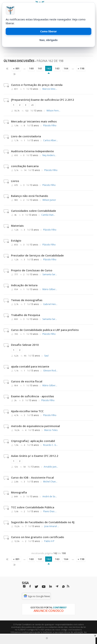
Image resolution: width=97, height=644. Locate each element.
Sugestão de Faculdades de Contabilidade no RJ (43, 522)
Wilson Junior (49, 200)
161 (40, 68)
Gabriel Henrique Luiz (51, 304)
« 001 (16, 68)
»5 (32, 105)
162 (49, 68)
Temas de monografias (27, 300)
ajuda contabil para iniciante (30, 366)
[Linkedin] (51, 586)
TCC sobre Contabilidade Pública (33, 507)
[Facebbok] (30, 586)
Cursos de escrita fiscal (27, 381)
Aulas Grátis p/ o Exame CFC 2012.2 (35, 456)
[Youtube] (44, 587)
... (25, 68)
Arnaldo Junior (51, 467)
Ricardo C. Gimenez (51, 445)
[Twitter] (36, 587)
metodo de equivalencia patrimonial (35, 426)
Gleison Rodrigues (51, 371)
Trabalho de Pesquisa (26, 315)
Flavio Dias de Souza (51, 511)
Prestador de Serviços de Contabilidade (37, 255)
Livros (15, 181)
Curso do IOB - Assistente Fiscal (32, 477)
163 (57, 68)
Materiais (17, 226)
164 (66, 68)
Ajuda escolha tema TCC (27, 411)
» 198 (81, 68)
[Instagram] (24, 586)
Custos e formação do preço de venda (37, 85)
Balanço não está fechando (30, 196)
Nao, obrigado (48, 40)
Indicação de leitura (24, 285)
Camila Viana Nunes (49, 215)
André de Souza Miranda (50, 497)
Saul (46, 356)
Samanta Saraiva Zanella (50, 274)
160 (31, 68)
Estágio (16, 240)
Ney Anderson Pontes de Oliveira (50, 155)
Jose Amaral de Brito (52, 526)
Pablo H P (49, 541)
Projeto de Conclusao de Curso (32, 270)
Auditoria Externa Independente (32, 151)
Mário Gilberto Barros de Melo (50, 289)
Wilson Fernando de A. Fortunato (54, 111)
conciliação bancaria (25, 166)
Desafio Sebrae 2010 (25, 345)
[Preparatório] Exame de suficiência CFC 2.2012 (43, 100)
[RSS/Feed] (68, 586)
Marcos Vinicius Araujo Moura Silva (50, 89)
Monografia (19, 492)
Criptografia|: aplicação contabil (33, 441)
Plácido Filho (50, 126)
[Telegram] (57, 587)
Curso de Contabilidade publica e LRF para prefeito (45, 330)
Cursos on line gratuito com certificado (38, 537)
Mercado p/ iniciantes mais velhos (34, 121)
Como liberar (48, 31)
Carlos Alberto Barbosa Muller (51, 140)
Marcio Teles (51, 430)
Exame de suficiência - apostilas (33, 396)
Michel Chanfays (51, 482)
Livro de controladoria (26, 136)
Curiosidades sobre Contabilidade (34, 211)
